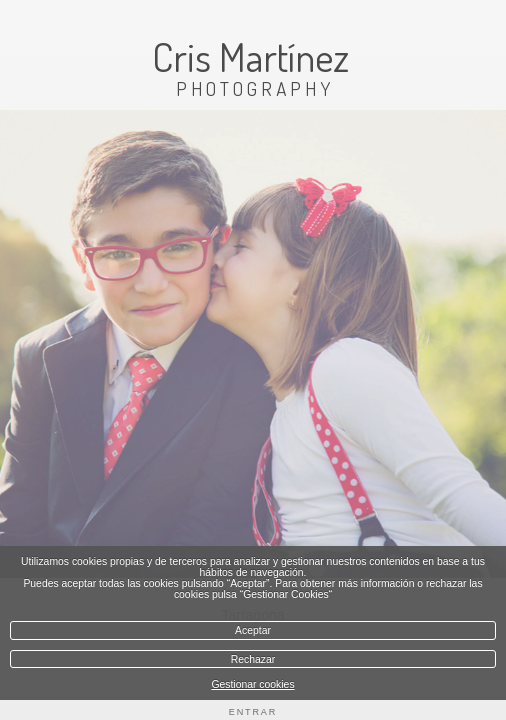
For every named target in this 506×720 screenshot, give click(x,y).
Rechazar (253, 659)
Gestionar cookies (252, 684)
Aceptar (253, 630)
